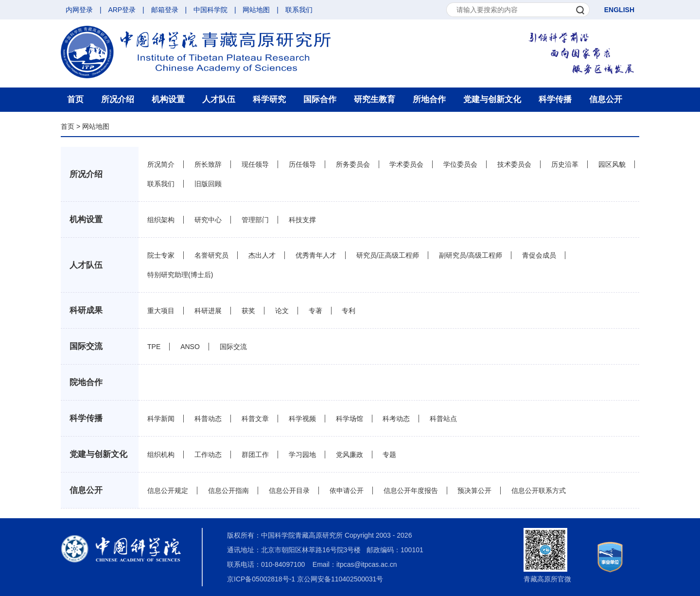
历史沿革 (565, 164)
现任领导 (255, 164)
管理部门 (255, 220)
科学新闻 (161, 419)
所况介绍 (118, 99)
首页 (75, 99)
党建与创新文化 (492, 99)
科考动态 (396, 419)
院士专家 (161, 255)
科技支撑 (302, 220)
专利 (349, 311)
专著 (315, 311)
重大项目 (161, 311)
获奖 (248, 311)
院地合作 (86, 382)
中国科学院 (210, 10)
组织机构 (161, 455)
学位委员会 (460, 164)
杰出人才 (262, 255)
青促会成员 (539, 255)
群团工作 (255, 455)
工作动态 (208, 455)
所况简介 (161, 164)
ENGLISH (619, 10)
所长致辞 (208, 164)
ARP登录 (122, 10)
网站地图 (256, 10)
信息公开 (606, 99)
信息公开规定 (168, 491)
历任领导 (302, 164)
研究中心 (208, 220)
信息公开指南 (228, 491)
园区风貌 (612, 164)
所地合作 (429, 99)
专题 (389, 455)
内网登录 (79, 10)
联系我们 (299, 10)
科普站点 (443, 419)
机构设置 (168, 99)
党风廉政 (350, 455)
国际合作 (320, 99)
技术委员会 (514, 164)
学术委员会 (406, 164)
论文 (282, 311)
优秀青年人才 (316, 255)
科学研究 (269, 99)
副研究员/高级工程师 (471, 255)
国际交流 (86, 346)
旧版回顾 (208, 184)
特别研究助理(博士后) (180, 275)
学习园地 (302, 455)
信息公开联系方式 (539, 491)
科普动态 (208, 419)
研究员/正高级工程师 (388, 255)
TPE (154, 347)
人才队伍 (219, 99)
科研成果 (86, 310)
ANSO (190, 347)
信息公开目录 (289, 491)
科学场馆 (350, 419)
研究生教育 (375, 99)
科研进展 (208, 311)
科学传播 (555, 99)
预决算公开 (474, 491)
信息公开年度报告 (411, 491)
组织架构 (161, 220)
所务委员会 (353, 164)
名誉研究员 (211, 255)
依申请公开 (347, 491)
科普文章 (255, 419)
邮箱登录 (165, 10)
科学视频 (302, 419)
